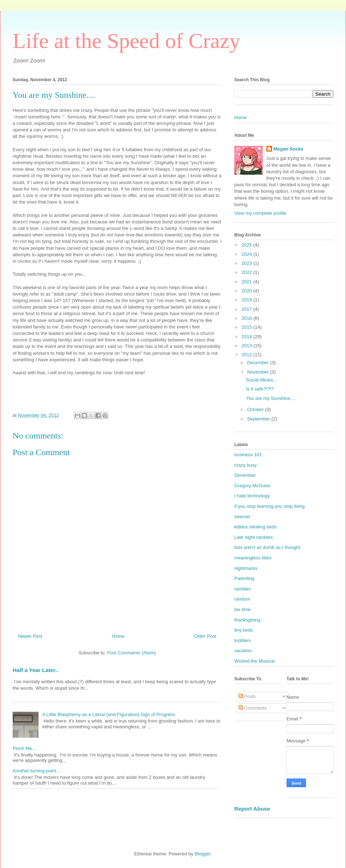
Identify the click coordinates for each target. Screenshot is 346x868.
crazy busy (245, 465)
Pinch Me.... (25, 748)
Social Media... (261, 380)
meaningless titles (253, 558)
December (259, 363)
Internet (242, 517)
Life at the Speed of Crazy (126, 41)
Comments (253, 708)
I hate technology (252, 496)
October (256, 409)
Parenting (244, 578)
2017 (247, 309)
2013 (247, 346)
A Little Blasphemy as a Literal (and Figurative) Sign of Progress (109, 714)
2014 (247, 337)
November (259, 372)
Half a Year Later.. (36, 670)
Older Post (205, 636)
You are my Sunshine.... (271, 398)
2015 (247, 327)
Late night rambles (254, 537)
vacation (243, 651)
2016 (247, 318)
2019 (247, 300)
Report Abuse (252, 809)
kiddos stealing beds (256, 527)
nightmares (246, 568)
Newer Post (30, 636)
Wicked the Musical (254, 661)
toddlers (243, 640)
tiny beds (244, 630)
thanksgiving (247, 620)
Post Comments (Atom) (131, 653)
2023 (247, 263)
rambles (243, 589)
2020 (247, 291)
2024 (247, 254)
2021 (247, 282)
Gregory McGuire (252, 486)
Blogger (203, 854)
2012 (247, 355)
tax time (243, 609)
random (242, 599)
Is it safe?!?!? (260, 389)
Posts (247, 696)
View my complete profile (260, 213)
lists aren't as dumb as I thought (267, 547)
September (259, 419)
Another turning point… (37, 771)
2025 (247, 245)
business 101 (248, 455)
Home (118, 636)
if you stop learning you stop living (269, 506)
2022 (247, 272)
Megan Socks (289, 149)
